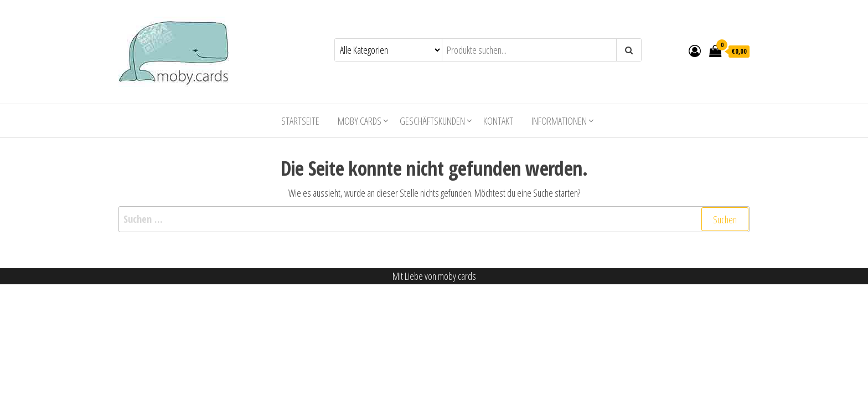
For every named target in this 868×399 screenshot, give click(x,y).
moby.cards (360, 121)
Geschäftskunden (432, 121)
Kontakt (498, 121)
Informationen (559, 121)
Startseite (300, 121)
